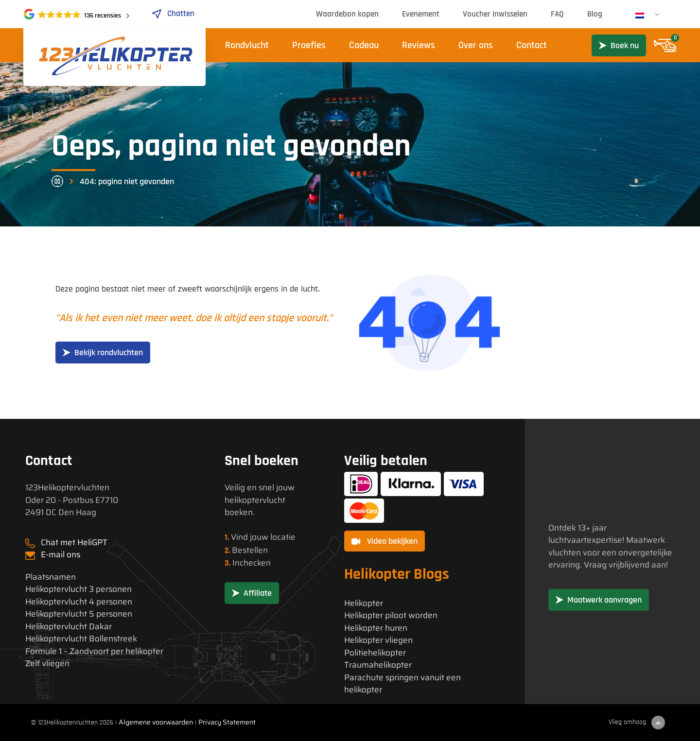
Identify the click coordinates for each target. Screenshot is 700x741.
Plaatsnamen (51, 577)
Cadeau (364, 45)
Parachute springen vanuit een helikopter (402, 684)
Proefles (309, 45)
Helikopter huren (376, 628)
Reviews (419, 45)
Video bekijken (385, 541)
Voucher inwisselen (495, 14)
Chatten (173, 14)
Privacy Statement (227, 722)
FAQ (557, 14)
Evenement (421, 14)
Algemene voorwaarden (156, 722)
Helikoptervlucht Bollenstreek (81, 639)
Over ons (476, 45)
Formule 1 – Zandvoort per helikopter (94, 651)
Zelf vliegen (47, 663)
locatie (283, 537)
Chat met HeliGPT (74, 542)
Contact (532, 45)
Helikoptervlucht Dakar (69, 627)
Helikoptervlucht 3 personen (79, 589)
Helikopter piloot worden (391, 615)
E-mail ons (61, 554)
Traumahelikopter (378, 665)
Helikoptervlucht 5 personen (79, 614)
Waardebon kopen (347, 14)
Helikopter (364, 603)
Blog (595, 14)
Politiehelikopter (375, 653)
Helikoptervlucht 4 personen (79, 602)
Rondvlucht (247, 45)
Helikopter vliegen (378, 640)
